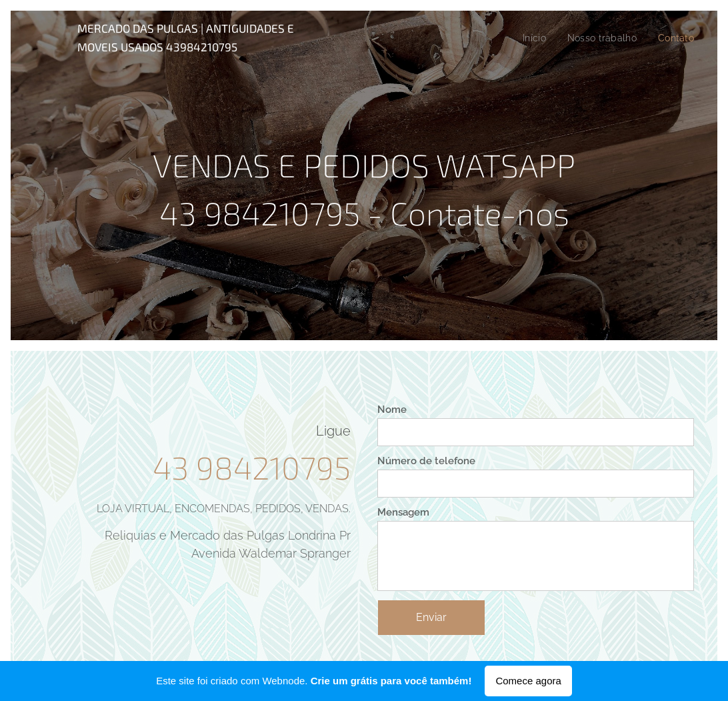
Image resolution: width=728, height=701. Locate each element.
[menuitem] (529, 38)
